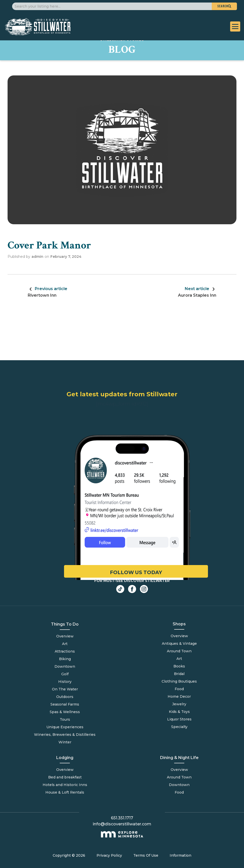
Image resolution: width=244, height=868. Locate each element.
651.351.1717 (122, 818)
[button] (224, 6)
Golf (65, 674)
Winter (65, 742)
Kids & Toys (179, 712)
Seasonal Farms (65, 704)
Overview (65, 636)
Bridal (179, 674)
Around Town (179, 777)
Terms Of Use (146, 855)
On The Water (65, 689)
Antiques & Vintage (179, 643)
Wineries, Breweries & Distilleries (65, 735)
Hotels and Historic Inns (65, 785)
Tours (65, 719)
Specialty (179, 727)
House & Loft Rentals (65, 792)
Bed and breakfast (65, 777)
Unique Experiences (65, 727)
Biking (65, 659)
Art (65, 644)
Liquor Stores (179, 719)
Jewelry (179, 704)
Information (180, 855)
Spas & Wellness (65, 712)
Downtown (65, 666)
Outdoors (65, 697)
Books (179, 666)
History (65, 682)
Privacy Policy (109, 855)
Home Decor (179, 696)
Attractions (65, 651)
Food (179, 792)
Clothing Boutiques (179, 681)
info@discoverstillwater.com (122, 824)
